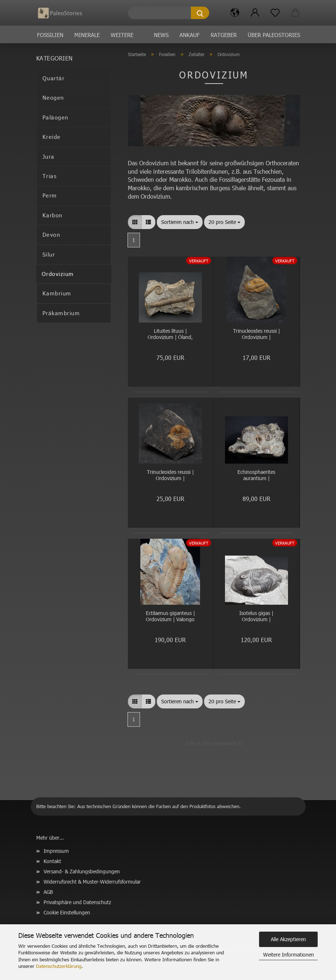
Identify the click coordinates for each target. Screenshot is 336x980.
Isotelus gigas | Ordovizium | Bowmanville (256, 617)
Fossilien (50, 35)
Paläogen (56, 117)
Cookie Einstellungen (67, 912)
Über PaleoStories (274, 35)
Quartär (54, 78)
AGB (48, 892)
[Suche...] (200, 13)
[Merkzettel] (275, 13)
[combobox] (180, 222)
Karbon (53, 215)
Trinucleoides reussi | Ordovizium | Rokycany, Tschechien (256, 334)
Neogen (53, 97)
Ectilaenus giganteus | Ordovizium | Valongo (170, 616)
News (161, 35)
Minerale (87, 35)
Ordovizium (58, 274)
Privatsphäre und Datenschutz (77, 902)
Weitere (122, 35)
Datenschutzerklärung (59, 966)
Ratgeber (224, 35)
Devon (51, 235)
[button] (235, 13)
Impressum (56, 851)
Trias (50, 176)
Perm (50, 195)
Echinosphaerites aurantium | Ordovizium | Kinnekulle (256, 476)
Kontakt (52, 861)
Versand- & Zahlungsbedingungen (82, 871)
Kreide (52, 137)
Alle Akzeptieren (288, 939)
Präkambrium (61, 313)
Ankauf (190, 35)
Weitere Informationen (289, 955)
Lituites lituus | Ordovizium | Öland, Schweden (170, 334)
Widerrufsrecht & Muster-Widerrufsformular (92, 882)
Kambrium (57, 293)
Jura (49, 156)
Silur (49, 254)
